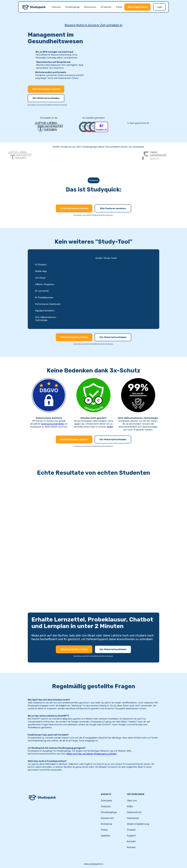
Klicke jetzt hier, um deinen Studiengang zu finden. (92, 754)
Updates (106, 836)
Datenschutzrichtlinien (53, 424)
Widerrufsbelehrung (138, 824)
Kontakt (131, 841)
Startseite (107, 801)
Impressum (133, 818)
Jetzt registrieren (137, 7)
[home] (34, 7)
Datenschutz (134, 812)
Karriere (131, 847)
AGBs (110, 427)
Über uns (132, 801)
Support (131, 836)
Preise (119, 7)
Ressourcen (90, 7)
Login (159, 7)
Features (56, 7)
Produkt (131, 830)
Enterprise (106, 7)
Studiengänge (73, 7)
